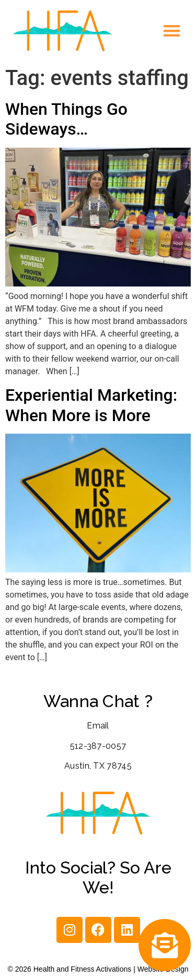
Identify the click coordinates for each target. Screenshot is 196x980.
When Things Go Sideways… (66, 119)
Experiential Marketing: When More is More (91, 405)
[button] (172, 31)
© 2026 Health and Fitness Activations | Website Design (98, 969)
